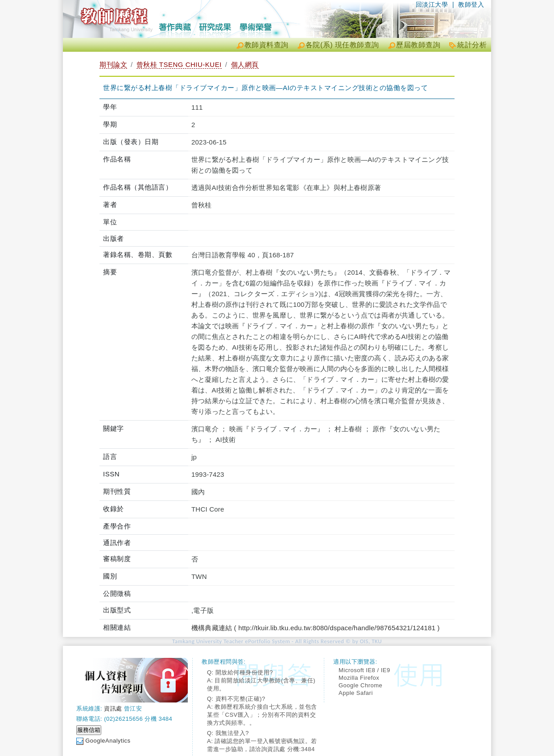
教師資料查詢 (267, 45)
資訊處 (113, 708)
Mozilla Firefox (359, 678)
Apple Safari (356, 693)
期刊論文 (113, 64)
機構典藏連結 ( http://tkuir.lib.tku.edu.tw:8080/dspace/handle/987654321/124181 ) (316, 628)
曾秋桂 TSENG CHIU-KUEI (179, 64)
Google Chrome (360, 685)
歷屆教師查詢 (418, 45)
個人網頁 (245, 64)
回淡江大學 (432, 4)
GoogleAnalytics (108, 741)
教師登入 (471, 4)
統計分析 (472, 45)
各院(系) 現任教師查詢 (342, 45)
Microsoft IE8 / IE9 (364, 670)
